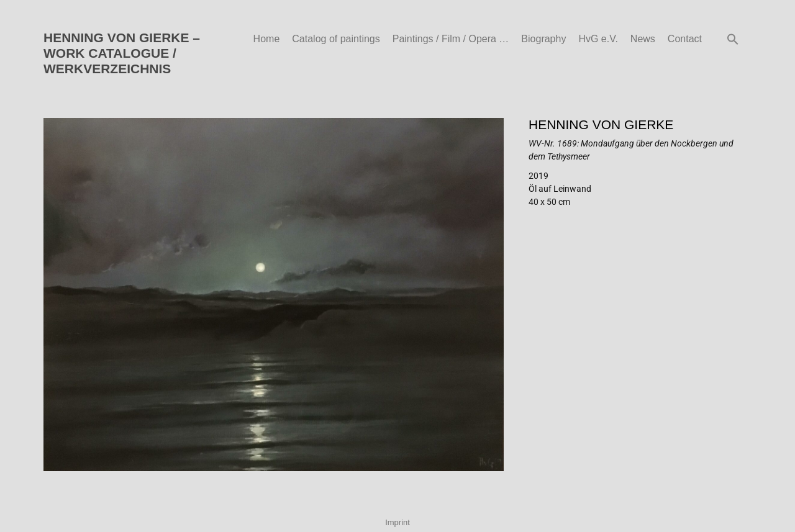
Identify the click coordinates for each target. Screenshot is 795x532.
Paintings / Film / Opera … (451, 39)
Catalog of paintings (336, 39)
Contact (685, 39)
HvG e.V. (598, 39)
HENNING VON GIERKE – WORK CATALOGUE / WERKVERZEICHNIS (122, 53)
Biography (543, 39)
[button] (733, 39)
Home (267, 39)
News (643, 39)
